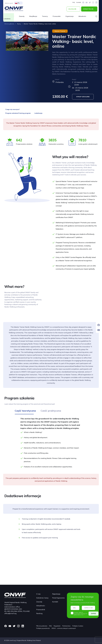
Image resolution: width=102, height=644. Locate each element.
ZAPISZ (93, 614)
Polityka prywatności (43, 628)
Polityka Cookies (78, 626)
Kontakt (79, 2)
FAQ (74, 2)
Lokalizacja (38, 113)
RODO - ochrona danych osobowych (64, 628)
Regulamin (57, 626)
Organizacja (69, 16)
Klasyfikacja (33, 16)
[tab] (25, 412)
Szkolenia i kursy (42, 598)
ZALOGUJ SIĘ (72, 9)
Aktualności (82, 16)
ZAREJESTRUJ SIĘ (88, 9)
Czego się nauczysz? (13, 109)
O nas (38, 594)
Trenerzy (45, 16)
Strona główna (9, 24)
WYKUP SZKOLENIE (83, 97)
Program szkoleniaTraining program (18, 113)
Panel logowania (58, 598)
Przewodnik (57, 16)
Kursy (19, 24)
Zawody (22, 16)
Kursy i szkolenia (9, 17)
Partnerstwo (66, 626)
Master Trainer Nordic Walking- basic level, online (40, 24)
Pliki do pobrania (42, 626)
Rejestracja (56, 594)
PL (17, 3)
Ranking (39, 613)
